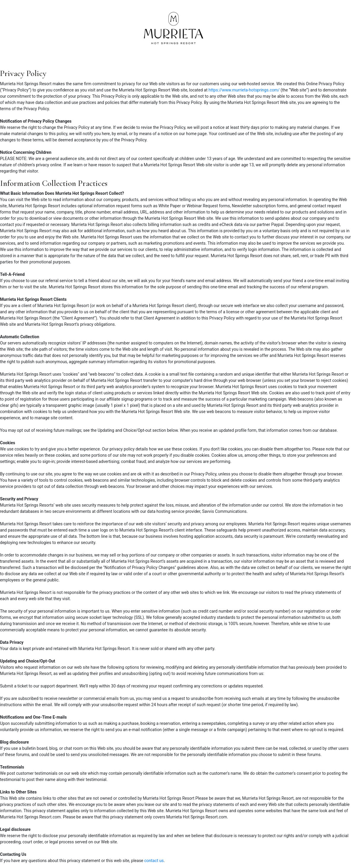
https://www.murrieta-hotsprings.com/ (244, 90)
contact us (154, 861)
